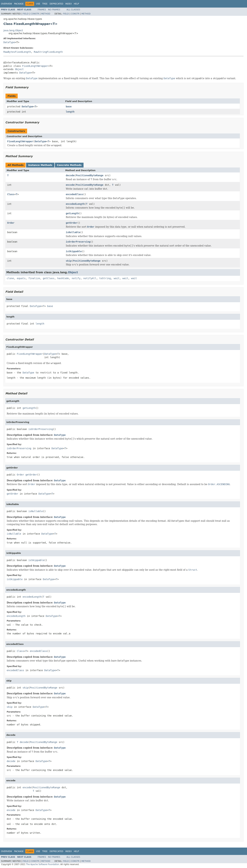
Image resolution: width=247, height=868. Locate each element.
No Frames (54, 10)
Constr (35, 14)
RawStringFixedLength (48, 52)
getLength (72, 213)
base (69, 107)
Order (11, 223)
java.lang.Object (13, 30)
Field (26, 14)
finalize (34, 278)
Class (11, 194)
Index (69, 4)
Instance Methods (40, 165)
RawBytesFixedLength (17, 52)
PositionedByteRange (90, 175)
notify (76, 278)
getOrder (72, 223)
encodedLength (75, 204)
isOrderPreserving (78, 242)
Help (76, 4)
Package (19, 4)
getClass (49, 278)
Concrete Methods (69, 165)
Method (46, 14)
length (70, 112)
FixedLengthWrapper (35, 66)
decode (70, 175)
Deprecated (56, 4)
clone (10, 278)
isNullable (73, 232)
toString (105, 278)
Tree (45, 4)
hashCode (63, 278)
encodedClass (75, 194)
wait (117, 278)
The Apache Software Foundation (43, 864)
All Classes (73, 10)
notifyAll (90, 278)
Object (19, 69)
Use (38, 4)
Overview (7, 4)
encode (70, 185)
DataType (9, 42)
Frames (42, 10)
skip (69, 261)
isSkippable (74, 251)
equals (21, 278)
